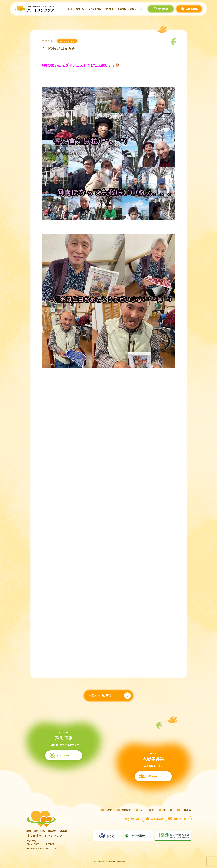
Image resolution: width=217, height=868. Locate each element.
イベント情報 (95, 9)
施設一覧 (80, 9)
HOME (69, 9)
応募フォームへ (64, 758)
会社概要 (109, 9)
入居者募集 (192, 9)
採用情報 (163, 9)
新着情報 (122, 9)
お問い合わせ (137, 9)
